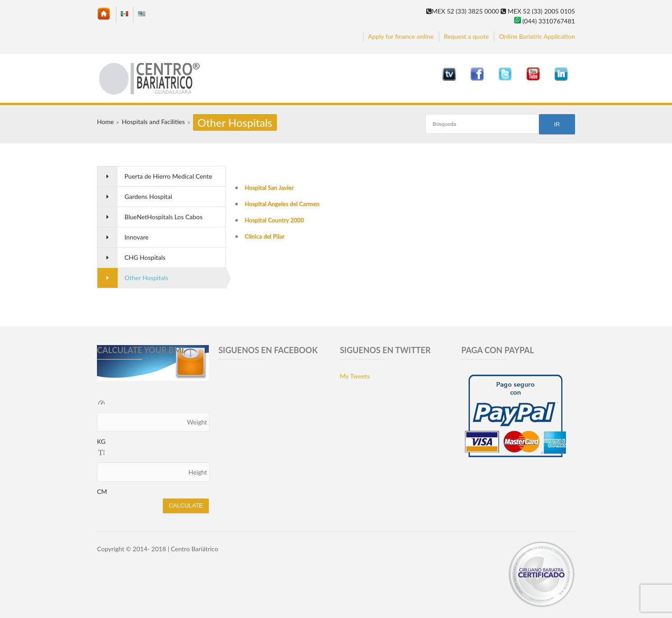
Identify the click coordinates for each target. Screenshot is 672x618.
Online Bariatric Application (537, 36)
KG (101, 441)
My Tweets (355, 376)
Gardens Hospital (148, 196)
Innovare (136, 237)
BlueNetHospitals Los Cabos (163, 217)
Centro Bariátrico (195, 549)
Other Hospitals (146, 278)
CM (102, 491)
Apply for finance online (401, 36)
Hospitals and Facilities (153, 122)
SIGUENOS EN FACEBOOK (268, 350)
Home (105, 122)
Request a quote (466, 36)
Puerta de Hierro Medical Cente (168, 176)
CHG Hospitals (145, 257)
